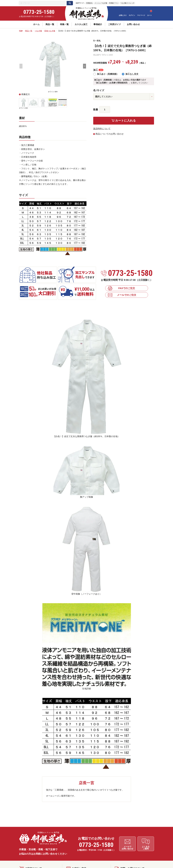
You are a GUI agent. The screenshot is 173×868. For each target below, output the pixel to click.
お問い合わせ (133, 24)
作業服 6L (89, 3)
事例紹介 (98, 24)
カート (150, 15)
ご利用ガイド (114, 24)
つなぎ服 (38, 31)
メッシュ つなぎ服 (101, 3)
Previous (21, 66)
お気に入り (123, 15)
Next (85, 66)
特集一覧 (64, 24)
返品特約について (102, 129)
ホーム (36, 24)
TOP (21, 31)
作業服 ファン (114, 3)
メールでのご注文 (127, 295)
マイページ (141, 15)
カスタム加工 (81, 24)
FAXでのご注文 (127, 288)
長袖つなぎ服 (50, 31)
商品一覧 (50, 24)
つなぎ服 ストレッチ (127, 3)
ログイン (132, 15)
